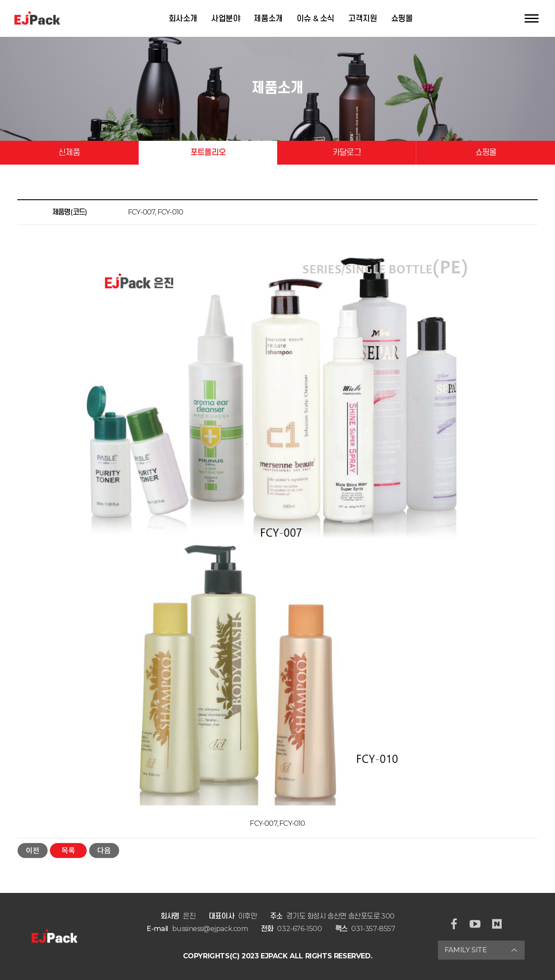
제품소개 (268, 19)
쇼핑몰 (402, 19)
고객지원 (362, 19)
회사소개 (183, 19)
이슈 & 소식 (315, 19)
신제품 (69, 153)
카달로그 (347, 153)
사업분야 (225, 19)
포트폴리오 (208, 153)
